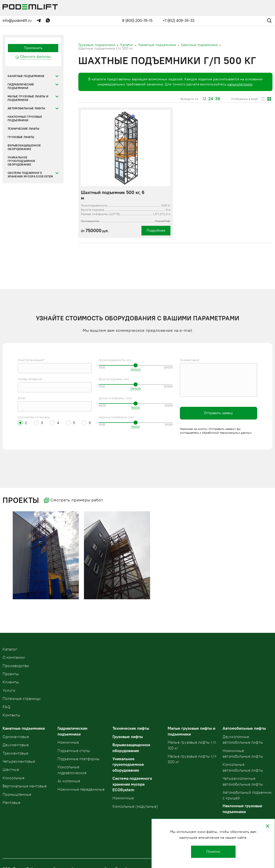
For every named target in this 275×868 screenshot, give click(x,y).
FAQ (6, 707)
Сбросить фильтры (35, 57)
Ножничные (68, 742)
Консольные (13, 778)
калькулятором (240, 84)
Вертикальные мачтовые (25, 786)
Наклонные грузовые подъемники (25, 119)
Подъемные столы (74, 751)
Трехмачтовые (15, 753)
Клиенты (11, 682)
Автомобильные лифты (26, 108)
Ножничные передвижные (81, 789)
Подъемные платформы (79, 759)
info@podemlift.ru (17, 21)
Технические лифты (24, 129)
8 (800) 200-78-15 (137, 21)
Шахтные (11, 770)
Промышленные (17, 795)
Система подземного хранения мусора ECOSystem (30, 175)
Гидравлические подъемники (21, 86)
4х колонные (69, 781)
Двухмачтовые (16, 745)
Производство (16, 666)
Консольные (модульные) (135, 806)
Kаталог (10, 649)
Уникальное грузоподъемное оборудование (21, 161)
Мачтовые (11, 803)
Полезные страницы (21, 699)
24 (211, 99)
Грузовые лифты (21, 137)
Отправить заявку (218, 413)
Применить (33, 48)
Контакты (11, 715)
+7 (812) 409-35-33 (179, 21)
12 (204, 99)
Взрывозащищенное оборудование (24, 147)
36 (218, 99)
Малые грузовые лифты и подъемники (28, 98)
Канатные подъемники (26, 76)
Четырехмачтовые (19, 761)
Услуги (9, 690)
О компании (14, 657)
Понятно (213, 852)
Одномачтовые (16, 737)
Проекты (11, 674)
